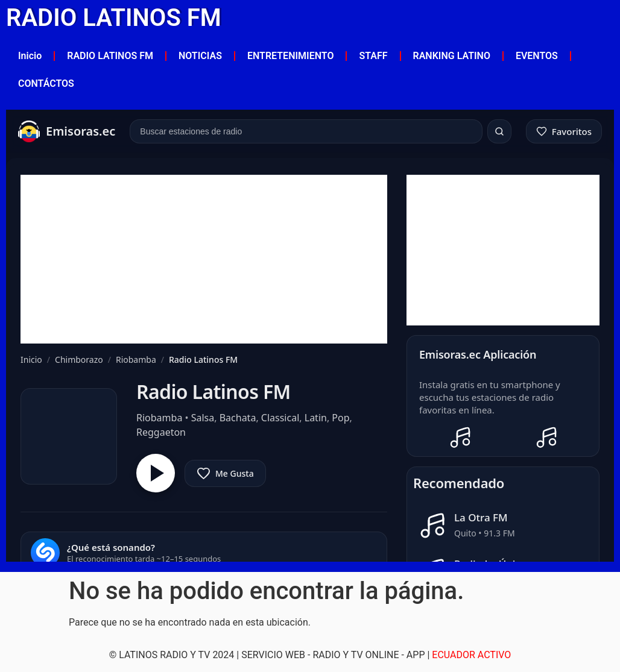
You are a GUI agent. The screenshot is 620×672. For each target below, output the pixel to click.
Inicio (30, 56)
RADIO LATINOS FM (114, 18)
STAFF (373, 56)
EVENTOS (537, 56)
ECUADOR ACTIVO (471, 655)
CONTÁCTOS (46, 83)
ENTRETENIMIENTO (290, 56)
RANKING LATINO (452, 56)
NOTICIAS (200, 56)
